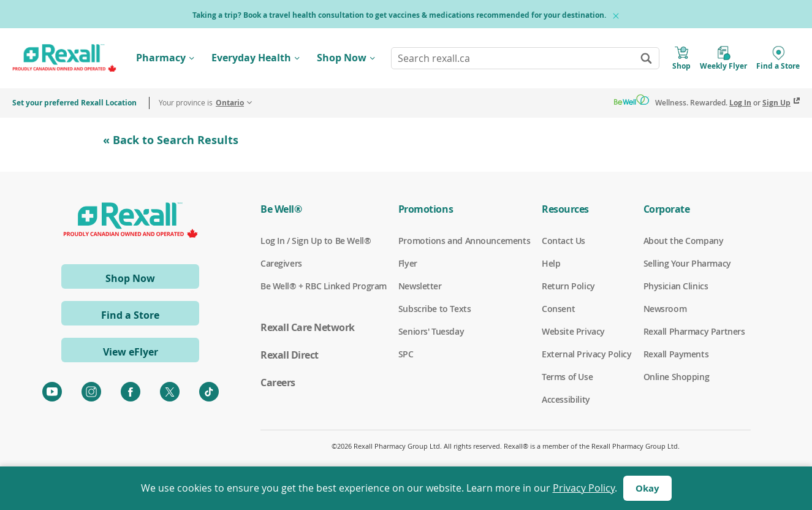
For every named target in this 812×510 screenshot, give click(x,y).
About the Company (684, 241)
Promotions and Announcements (464, 241)
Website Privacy (573, 332)
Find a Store (130, 315)
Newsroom (665, 309)
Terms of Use (567, 377)
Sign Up (776, 103)
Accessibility (566, 400)
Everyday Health (251, 58)
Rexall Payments (676, 354)
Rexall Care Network (308, 327)
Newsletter (420, 286)
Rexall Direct (290, 355)
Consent (558, 309)
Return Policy (568, 286)
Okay (647, 488)
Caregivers (281, 264)
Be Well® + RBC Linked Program (324, 286)
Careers (278, 382)
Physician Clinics (676, 286)
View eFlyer (131, 352)
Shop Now (342, 58)
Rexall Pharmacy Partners (694, 332)
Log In (740, 103)
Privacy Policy (584, 488)
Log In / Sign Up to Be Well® (316, 241)
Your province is (201, 103)
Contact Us (563, 241)
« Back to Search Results (171, 140)
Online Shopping (677, 377)
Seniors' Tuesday (431, 332)
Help (551, 264)
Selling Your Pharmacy (687, 264)
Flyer (408, 264)
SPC (406, 354)
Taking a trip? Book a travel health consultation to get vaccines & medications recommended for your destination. (399, 15)
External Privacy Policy (586, 354)
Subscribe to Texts (434, 309)
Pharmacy (161, 58)
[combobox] (525, 58)
